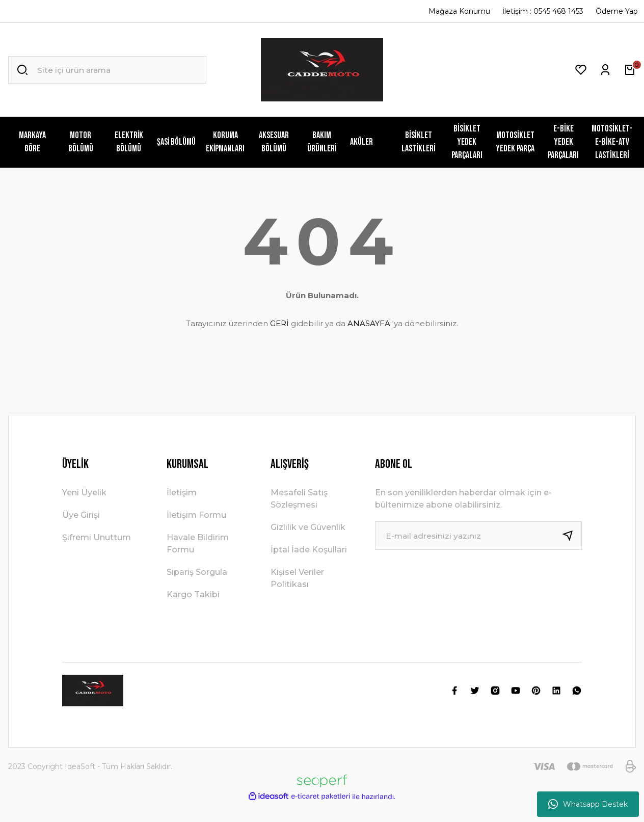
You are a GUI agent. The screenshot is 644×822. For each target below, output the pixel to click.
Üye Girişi (81, 515)
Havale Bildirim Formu (198, 543)
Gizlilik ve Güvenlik (308, 527)
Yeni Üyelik (84, 493)
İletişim (182, 493)
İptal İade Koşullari (309, 550)
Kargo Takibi (193, 594)
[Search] (107, 70)
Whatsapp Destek (588, 804)
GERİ (279, 323)
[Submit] (572, 536)
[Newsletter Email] (478, 536)
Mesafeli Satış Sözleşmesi (299, 499)
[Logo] (322, 70)
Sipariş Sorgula (197, 572)
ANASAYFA (369, 323)
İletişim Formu (196, 515)
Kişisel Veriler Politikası (297, 578)
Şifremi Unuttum (97, 537)
